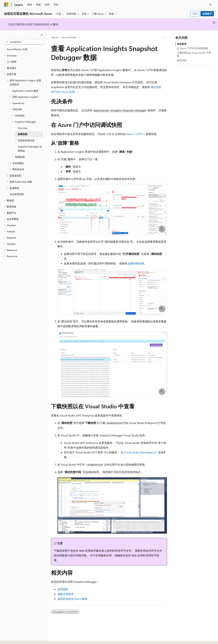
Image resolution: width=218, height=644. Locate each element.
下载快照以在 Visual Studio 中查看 (194, 54)
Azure (55, 37)
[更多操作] (164, 38)
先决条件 (182, 44)
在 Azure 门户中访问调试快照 (193, 48)
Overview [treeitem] (23, 128)
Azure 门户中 (134, 134)
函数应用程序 (66, 594)
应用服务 (63, 589)
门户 (195, 14)
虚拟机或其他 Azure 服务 (72, 599)
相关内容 (182, 60)
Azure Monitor (69, 37)
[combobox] (23, 42)
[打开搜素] (211, 5)
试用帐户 (207, 14)
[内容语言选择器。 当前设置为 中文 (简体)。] (13, 638)
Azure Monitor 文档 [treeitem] (17, 49)
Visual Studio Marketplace (139, 452)
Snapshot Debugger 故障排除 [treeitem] (30, 149)
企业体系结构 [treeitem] (17, 194)
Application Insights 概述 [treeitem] (25, 91)
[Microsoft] (6, 5)
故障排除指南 (136, 263)
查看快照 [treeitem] (22, 134)
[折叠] (42, 35)
